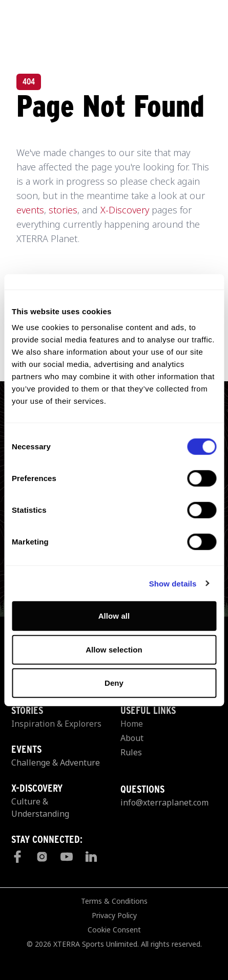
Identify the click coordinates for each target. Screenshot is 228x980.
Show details (173, 583)
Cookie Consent (114, 930)
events (30, 210)
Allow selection (114, 649)
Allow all (114, 616)
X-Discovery (125, 210)
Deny (114, 683)
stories (63, 210)
